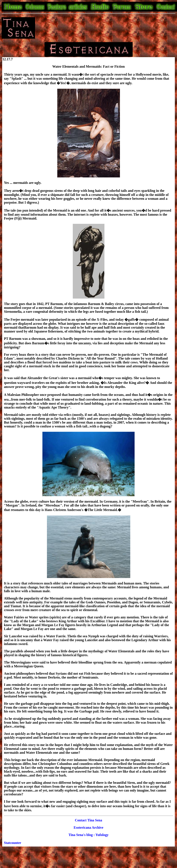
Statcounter (12, 843)
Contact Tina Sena (89, 820)
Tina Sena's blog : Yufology (88, 835)
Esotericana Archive (88, 828)
